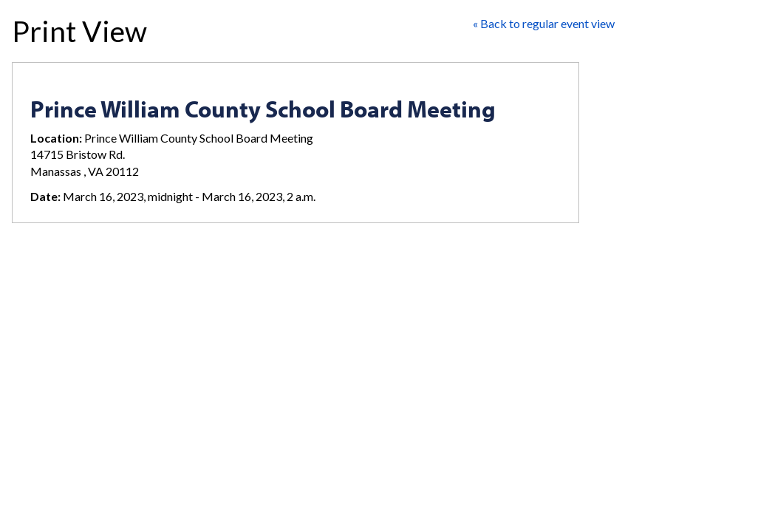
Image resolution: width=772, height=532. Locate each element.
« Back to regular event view (544, 23)
